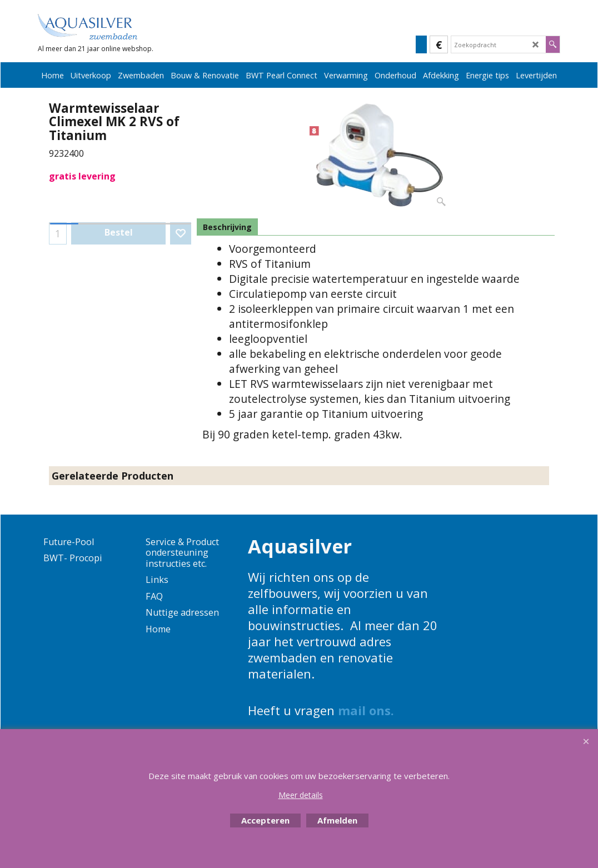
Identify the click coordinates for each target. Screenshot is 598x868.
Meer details (301, 795)
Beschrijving (227, 227)
